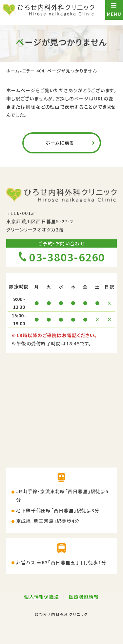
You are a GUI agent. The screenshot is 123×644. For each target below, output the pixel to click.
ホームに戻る (60, 143)
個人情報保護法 (41, 597)
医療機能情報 (84, 597)
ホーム (13, 71)
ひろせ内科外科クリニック (64, 614)
